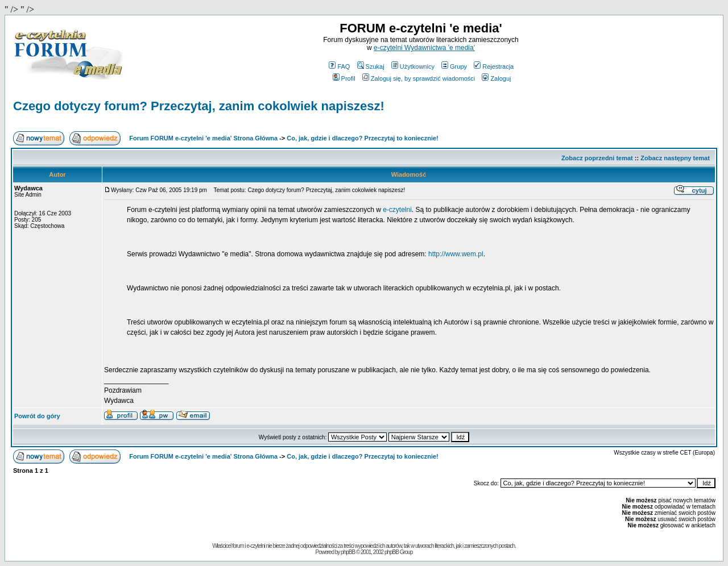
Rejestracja (494, 66)
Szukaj (371, 66)
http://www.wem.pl (456, 254)
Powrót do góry (37, 416)
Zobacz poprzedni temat (597, 158)
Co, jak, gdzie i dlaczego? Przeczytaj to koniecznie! (363, 138)
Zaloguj (496, 78)
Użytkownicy (413, 66)
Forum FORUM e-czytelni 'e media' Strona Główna (203, 138)
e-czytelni (397, 210)
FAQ (339, 66)
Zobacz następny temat (675, 158)
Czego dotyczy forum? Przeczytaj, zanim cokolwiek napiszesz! (199, 106)
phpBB (348, 552)
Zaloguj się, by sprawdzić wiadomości (419, 78)
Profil (344, 78)
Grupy (454, 66)
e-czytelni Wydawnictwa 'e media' (424, 48)
